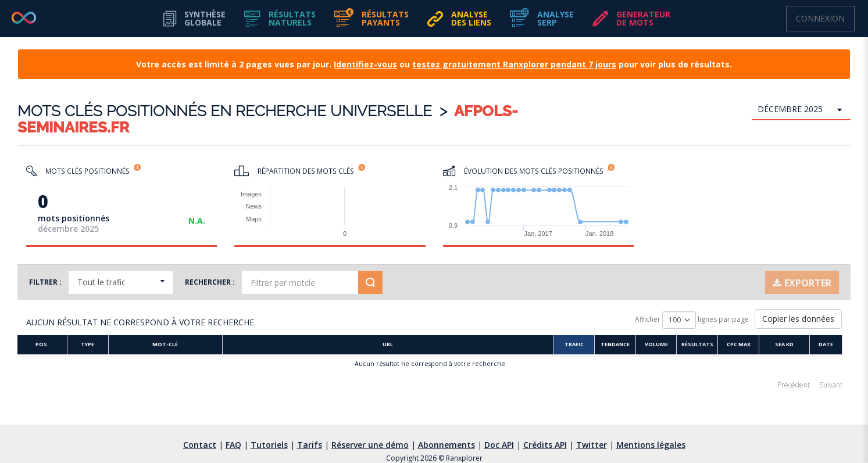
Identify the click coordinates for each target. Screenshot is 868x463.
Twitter (592, 445)
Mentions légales (651, 445)
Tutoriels (269, 445)
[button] (280, 19)
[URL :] (389, 345)
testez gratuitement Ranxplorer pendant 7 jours (514, 64)
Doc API (499, 445)
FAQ (233, 445)
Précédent (794, 385)
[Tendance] (618, 345)
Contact (200, 445)
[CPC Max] (742, 345)
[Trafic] (576, 345)
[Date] (829, 345)
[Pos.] (42, 345)
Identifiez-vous (365, 64)
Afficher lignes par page (692, 320)
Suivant (831, 385)
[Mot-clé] (166, 345)
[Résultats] (700, 345)
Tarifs (310, 445)
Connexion (820, 18)
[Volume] (659, 345)
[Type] (88, 345)
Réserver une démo (370, 445)
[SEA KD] (787, 345)
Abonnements (446, 445)
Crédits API (545, 445)
